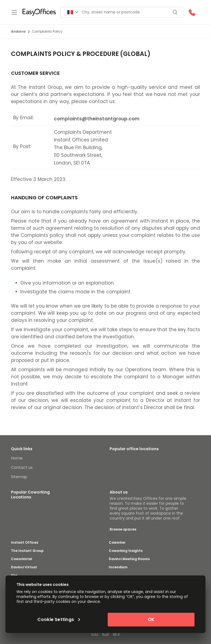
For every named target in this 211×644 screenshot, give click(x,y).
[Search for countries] (73, 12)
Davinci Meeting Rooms (129, 559)
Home (17, 458)
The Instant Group (27, 551)
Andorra (20, 31)
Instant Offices (25, 543)
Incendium (118, 567)
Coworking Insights (126, 551)
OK (151, 619)
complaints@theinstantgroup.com (97, 119)
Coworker (117, 543)
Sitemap (19, 477)
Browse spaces (123, 529)
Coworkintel (22, 559)
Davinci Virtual (24, 567)
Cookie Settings (59, 620)
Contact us (22, 467)
